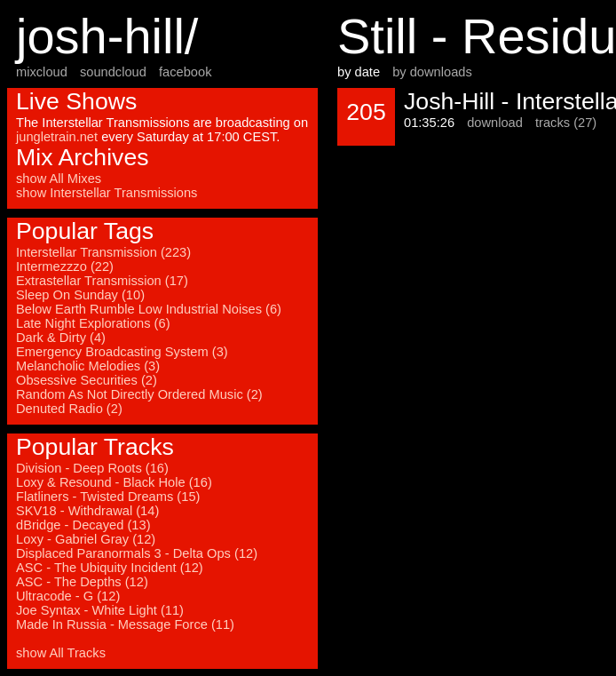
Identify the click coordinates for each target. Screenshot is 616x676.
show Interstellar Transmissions (107, 193)
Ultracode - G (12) (68, 596)
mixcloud (42, 72)
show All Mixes (59, 179)
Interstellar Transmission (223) (103, 252)
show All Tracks (61, 653)
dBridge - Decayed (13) (83, 525)
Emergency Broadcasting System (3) (122, 352)
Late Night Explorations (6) (93, 323)
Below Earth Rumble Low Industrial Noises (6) (149, 309)
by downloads (432, 72)
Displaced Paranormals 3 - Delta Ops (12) (137, 553)
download (495, 123)
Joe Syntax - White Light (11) (100, 610)
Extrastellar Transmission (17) (102, 281)
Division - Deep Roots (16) (92, 468)
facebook (185, 72)
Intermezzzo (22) (65, 266)
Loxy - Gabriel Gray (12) (86, 539)
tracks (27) (566, 123)
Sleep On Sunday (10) (80, 295)
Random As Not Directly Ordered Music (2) (139, 394)
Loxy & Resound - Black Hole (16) (114, 482)
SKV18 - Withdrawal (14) (87, 511)
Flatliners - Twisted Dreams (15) (108, 497)
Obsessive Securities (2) (87, 380)
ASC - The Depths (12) (82, 582)
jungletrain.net (57, 137)
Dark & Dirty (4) (61, 338)
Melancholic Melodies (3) (88, 366)
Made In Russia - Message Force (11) (125, 624)
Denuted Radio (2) (69, 409)
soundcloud (113, 72)
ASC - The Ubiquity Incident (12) (110, 568)
